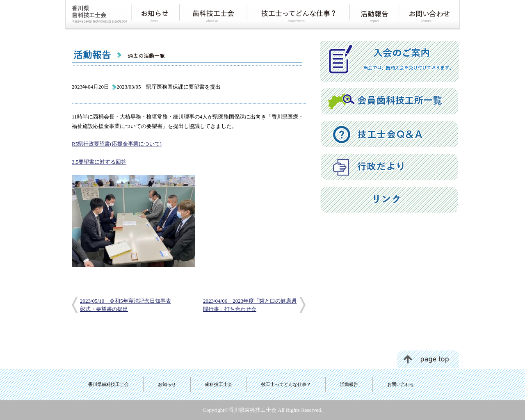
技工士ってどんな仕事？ (286, 384)
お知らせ (167, 384)
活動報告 (349, 384)
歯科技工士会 (219, 384)
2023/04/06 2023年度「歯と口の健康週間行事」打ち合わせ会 (250, 305)
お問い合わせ (401, 384)
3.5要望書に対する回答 (99, 162)
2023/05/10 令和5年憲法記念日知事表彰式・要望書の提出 (126, 305)
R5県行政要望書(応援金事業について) (117, 144)
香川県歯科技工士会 (108, 384)
